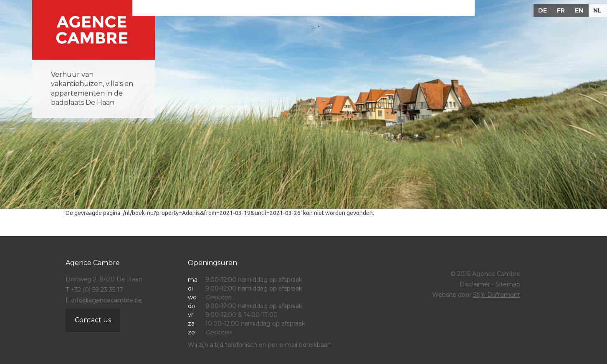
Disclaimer (475, 284)
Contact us (93, 320)
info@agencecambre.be (107, 300)
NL (597, 10)
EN (579, 10)
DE (543, 10)
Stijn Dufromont (497, 295)
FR (561, 10)
